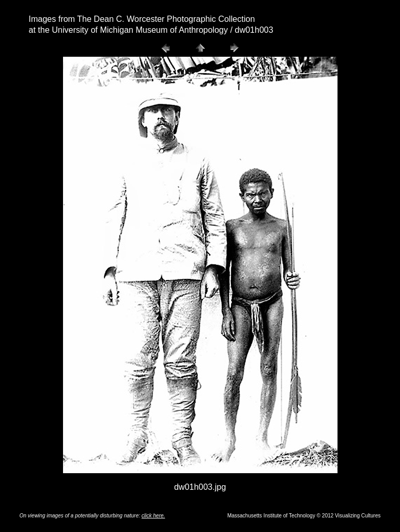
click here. (153, 516)
